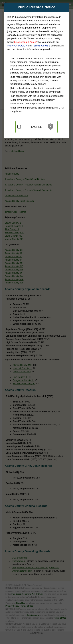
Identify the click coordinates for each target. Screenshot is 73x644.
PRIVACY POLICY (17, 46)
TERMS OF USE (41, 46)
